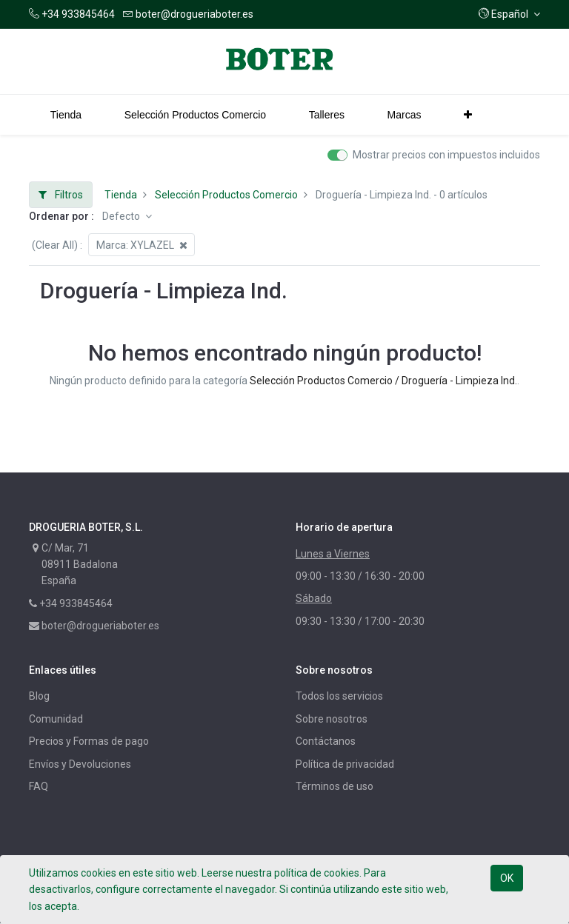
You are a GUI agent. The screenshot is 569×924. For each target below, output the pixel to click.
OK (507, 878)
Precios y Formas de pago (89, 741)
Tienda (121, 195)
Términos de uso (335, 786)
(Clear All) (55, 245)
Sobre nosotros (332, 719)
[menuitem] (66, 115)
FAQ (39, 786)
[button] (509, 14)
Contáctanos (326, 741)
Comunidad (56, 719)
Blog (39, 696)
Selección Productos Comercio (226, 195)
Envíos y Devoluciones (80, 764)
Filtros (61, 195)
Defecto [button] (122, 216)
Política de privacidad (345, 764)
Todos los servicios (339, 696)
